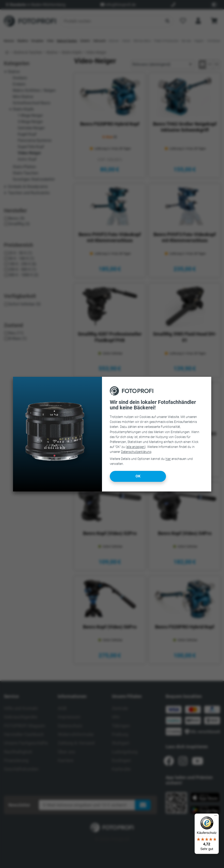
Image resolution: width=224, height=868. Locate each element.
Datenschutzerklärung (136, 452)
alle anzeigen (136, 447)
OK (138, 476)
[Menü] (216, 817)
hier (168, 459)
